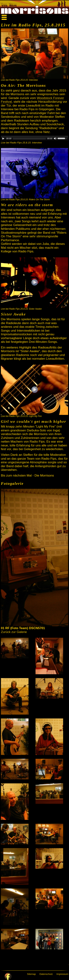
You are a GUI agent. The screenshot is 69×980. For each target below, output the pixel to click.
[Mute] (55, 138)
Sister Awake (13, 314)
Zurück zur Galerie (14, 632)
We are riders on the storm (27, 205)
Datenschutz (46, 974)
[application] (34, 138)
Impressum (62, 974)
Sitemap (31, 974)
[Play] (3, 138)
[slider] (29, 138)
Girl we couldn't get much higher (34, 421)
